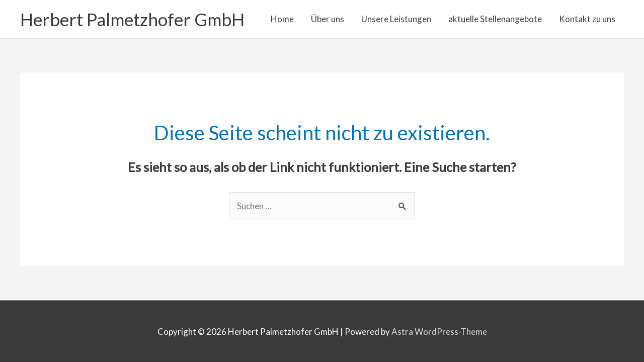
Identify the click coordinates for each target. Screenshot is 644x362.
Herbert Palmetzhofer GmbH (132, 19)
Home (282, 19)
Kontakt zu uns (587, 19)
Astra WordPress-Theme (439, 332)
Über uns (328, 19)
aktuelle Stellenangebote (495, 19)
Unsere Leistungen (396, 19)
